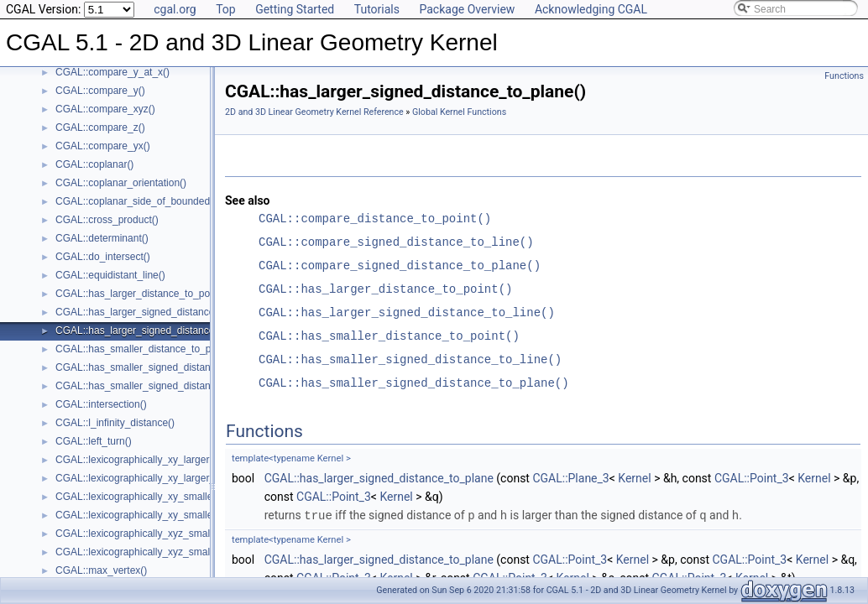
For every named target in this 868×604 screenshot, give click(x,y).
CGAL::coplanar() (94, 164)
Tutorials (377, 9)
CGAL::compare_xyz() (105, 109)
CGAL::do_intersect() (103, 257)
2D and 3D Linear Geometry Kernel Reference (314, 112)
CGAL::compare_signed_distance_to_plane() (400, 266)
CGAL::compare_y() (100, 91)
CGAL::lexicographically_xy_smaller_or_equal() (162, 515)
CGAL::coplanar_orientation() (121, 183)
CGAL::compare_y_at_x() (112, 72)
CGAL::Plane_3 (570, 478)
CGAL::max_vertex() (101, 570)
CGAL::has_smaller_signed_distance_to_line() (159, 367)
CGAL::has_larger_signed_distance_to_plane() (160, 331)
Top (226, 9)
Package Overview (467, 9)
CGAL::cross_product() (107, 220)
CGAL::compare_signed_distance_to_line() (396, 242)
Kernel (634, 478)
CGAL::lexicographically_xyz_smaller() (141, 534)
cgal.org (175, 9)
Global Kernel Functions (459, 112)
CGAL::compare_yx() (103, 146)
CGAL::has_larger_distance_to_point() (141, 294)
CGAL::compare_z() (100, 128)
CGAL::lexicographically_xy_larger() (136, 460)
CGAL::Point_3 (752, 478)
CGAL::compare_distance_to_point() (375, 219)
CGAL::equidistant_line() (110, 275)
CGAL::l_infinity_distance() (115, 423)
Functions (844, 76)
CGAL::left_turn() (94, 441)
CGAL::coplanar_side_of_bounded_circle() (151, 201)
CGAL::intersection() (101, 404)
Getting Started (295, 9)
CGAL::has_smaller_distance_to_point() (145, 349)
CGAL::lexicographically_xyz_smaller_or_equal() (164, 552)
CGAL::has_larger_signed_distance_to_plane (379, 478)
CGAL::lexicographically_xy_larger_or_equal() (158, 478)
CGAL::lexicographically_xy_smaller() (139, 497)
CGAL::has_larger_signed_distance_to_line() (156, 312)
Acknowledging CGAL (591, 9)
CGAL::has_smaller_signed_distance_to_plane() (164, 386)
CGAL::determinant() (102, 238)
